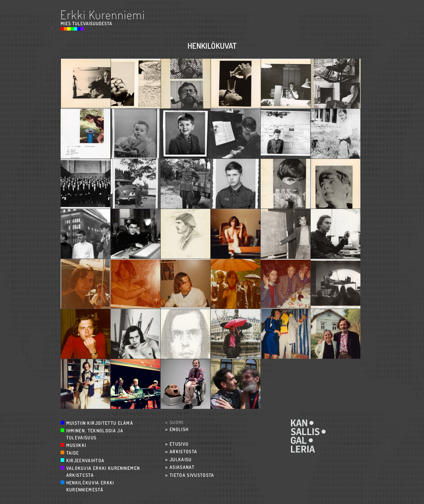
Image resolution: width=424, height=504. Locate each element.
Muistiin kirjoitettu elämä (100, 423)
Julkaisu (181, 459)
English (179, 429)
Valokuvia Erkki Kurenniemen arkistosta (103, 472)
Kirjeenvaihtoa (85, 460)
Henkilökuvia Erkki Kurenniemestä (90, 486)
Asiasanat (182, 467)
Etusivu (179, 444)
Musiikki (76, 445)
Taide (73, 453)
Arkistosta (183, 451)
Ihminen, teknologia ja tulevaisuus (95, 434)
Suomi (177, 422)
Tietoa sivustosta (192, 475)
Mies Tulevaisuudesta (86, 23)
